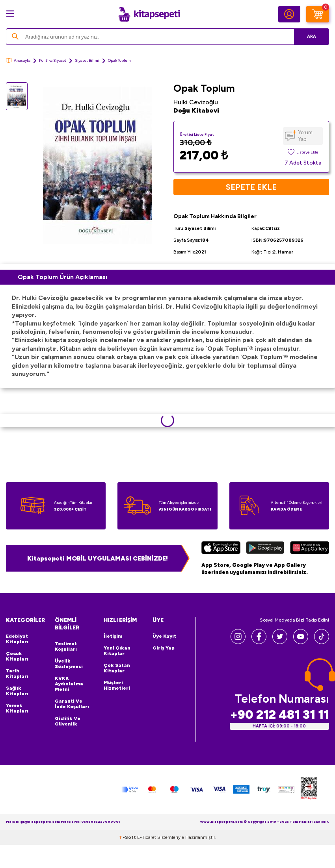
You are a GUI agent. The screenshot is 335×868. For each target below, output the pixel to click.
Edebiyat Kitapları (17, 639)
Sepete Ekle (251, 187)
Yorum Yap (305, 136)
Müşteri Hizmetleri (117, 685)
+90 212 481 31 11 (279, 715)
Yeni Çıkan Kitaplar (117, 651)
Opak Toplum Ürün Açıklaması (62, 277)
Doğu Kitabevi (196, 110)
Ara (312, 36)
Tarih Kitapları (17, 674)
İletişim (113, 636)
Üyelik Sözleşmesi (69, 664)
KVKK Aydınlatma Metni (69, 684)
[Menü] (10, 14)
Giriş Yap (164, 648)
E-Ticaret (147, 837)
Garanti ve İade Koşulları (72, 704)
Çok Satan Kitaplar (117, 668)
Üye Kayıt (164, 636)
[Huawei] (310, 549)
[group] (98, 166)
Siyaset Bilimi (87, 60)
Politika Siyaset (53, 60)
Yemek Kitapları (17, 708)
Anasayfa (18, 60)
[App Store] (221, 549)
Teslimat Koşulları (66, 646)
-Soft (128, 837)
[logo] (149, 14)
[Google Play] (265, 549)
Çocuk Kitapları (17, 656)
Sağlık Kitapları (17, 691)
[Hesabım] (289, 14)
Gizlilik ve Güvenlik (68, 721)
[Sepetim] (318, 14)
